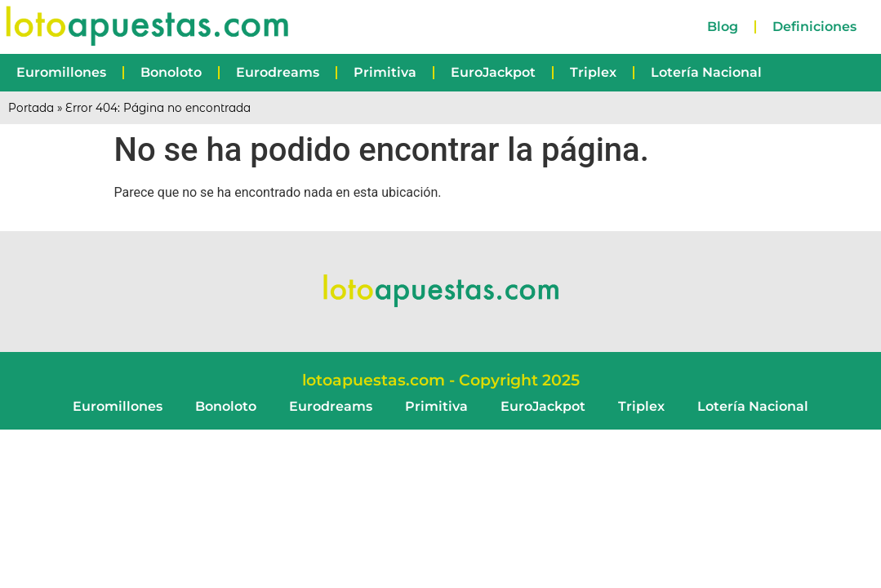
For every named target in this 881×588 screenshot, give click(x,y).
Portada (31, 108)
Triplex (593, 72)
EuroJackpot (493, 72)
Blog (723, 27)
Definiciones (814, 27)
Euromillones (61, 72)
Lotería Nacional (706, 72)
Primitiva (385, 72)
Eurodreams (278, 72)
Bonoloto (171, 72)
